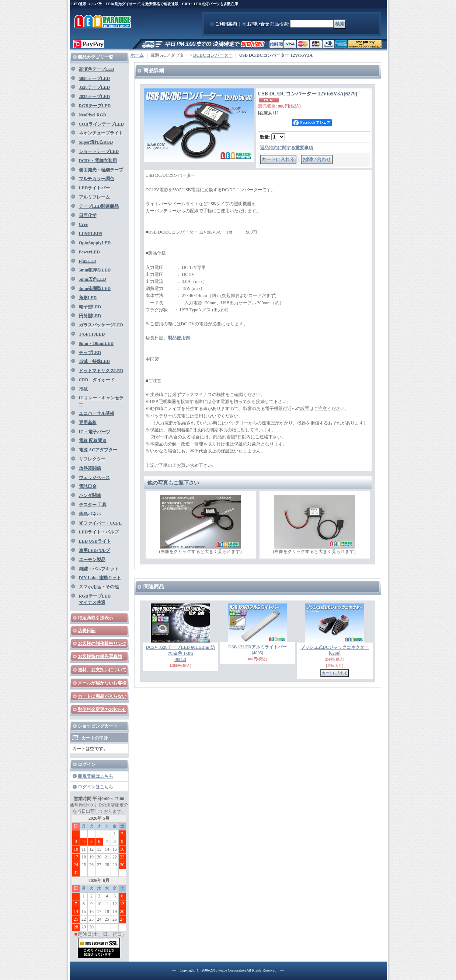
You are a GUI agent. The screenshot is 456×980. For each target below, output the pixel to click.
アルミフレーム (94, 197)
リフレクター (92, 459)
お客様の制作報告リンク (102, 644)
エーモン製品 (92, 560)
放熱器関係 (90, 468)
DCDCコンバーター (213, 55)
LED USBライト (95, 541)
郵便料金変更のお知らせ (102, 710)
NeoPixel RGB (93, 115)
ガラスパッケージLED (101, 325)
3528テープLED (95, 87)
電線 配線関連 (93, 441)
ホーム (137, 55)
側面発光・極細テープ (101, 170)
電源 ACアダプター (98, 450)
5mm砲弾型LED (95, 270)
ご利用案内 (226, 24)
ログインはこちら (95, 787)
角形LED (88, 298)
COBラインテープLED (102, 124)
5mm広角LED (93, 279)
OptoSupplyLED (95, 243)
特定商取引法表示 (95, 618)
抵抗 (83, 389)
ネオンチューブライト (101, 133)
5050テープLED (95, 78)
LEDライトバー (95, 188)
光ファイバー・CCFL (100, 523)
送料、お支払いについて (102, 670)
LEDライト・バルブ (99, 532)
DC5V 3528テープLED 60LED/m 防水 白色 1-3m (180, 654)
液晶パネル (90, 514)
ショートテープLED (99, 151)
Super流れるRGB (96, 142)
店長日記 (87, 631)
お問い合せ (258, 24)
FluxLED (88, 261)
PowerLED (89, 252)
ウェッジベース (94, 477)
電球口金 (88, 486)
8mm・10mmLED (96, 343)
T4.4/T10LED (92, 334)
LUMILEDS (91, 234)
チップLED (90, 353)
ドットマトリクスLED (101, 371)
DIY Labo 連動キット (100, 578)
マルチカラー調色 (97, 179)
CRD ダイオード (97, 380)
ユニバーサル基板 (97, 413)
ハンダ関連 (90, 496)
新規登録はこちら (95, 776)
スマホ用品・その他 (99, 587)
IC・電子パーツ (95, 432)
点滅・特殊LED (95, 361)
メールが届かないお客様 (102, 683)
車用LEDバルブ (95, 550)
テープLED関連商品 (99, 206)
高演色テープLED (97, 69)
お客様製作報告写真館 (100, 657)
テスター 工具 (93, 505)
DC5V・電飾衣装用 (98, 161)
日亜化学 (88, 216)
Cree (83, 224)
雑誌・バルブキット (99, 569)
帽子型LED (90, 307)
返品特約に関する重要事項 (286, 148)
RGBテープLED (95, 106)
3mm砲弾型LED (95, 288)
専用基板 (88, 423)
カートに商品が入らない (102, 696)
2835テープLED (95, 97)
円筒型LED (90, 316)
